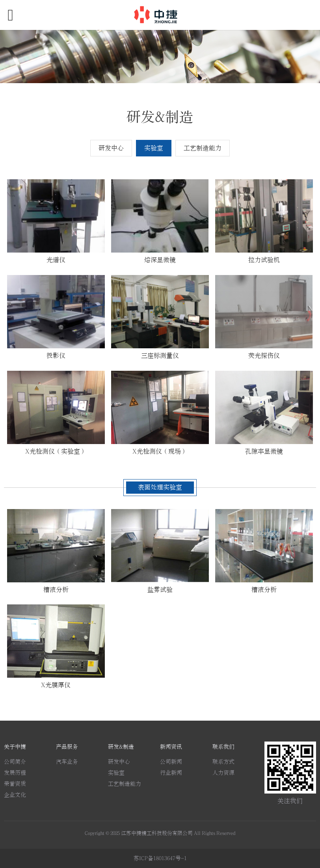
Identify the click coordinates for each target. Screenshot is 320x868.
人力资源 (223, 773)
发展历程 (15, 773)
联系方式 (223, 762)
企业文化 (15, 795)
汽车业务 (67, 762)
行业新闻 (171, 773)
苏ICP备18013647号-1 (160, 858)
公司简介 (15, 762)
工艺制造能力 (203, 148)
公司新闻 (171, 762)
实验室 (154, 148)
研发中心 (111, 148)
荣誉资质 (15, 784)
